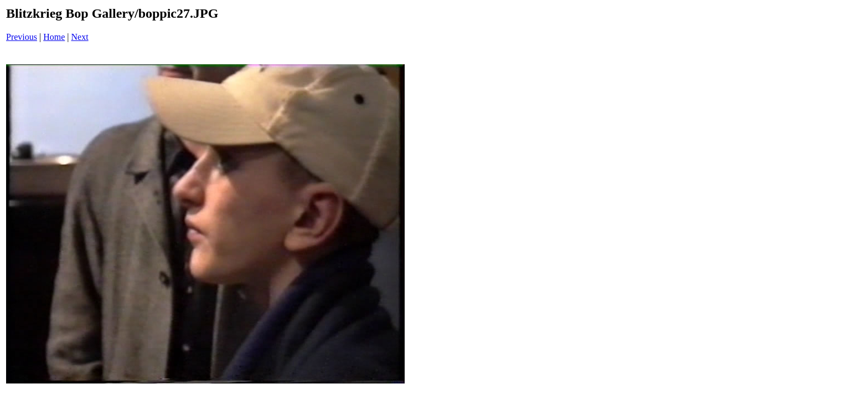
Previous (22, 37)
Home (54, 37)
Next (80, 37)
